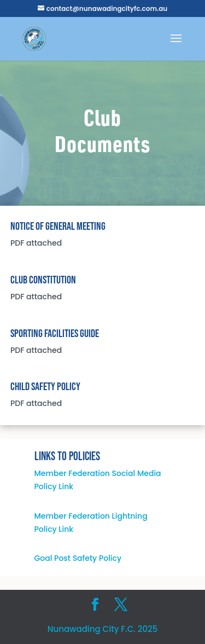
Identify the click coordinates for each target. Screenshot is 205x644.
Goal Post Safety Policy (78, 558)
